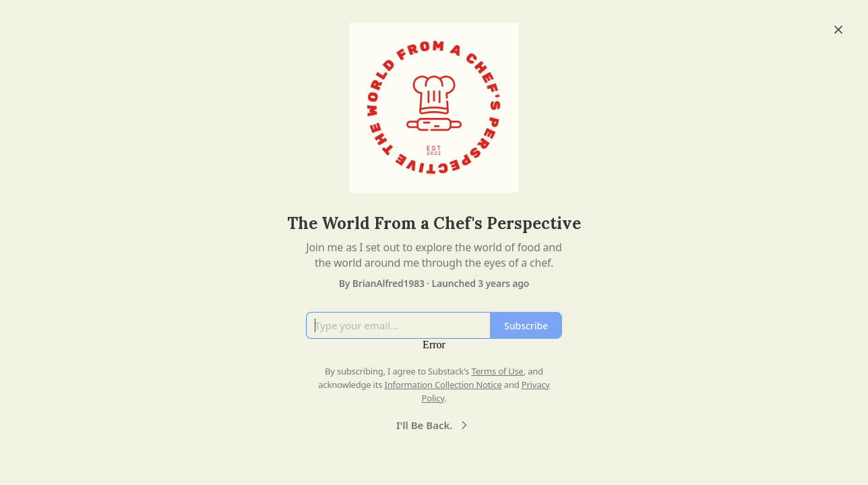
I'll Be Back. (434, 425)
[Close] (838, 30)
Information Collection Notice (443, 385)
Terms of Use (498, 371)
